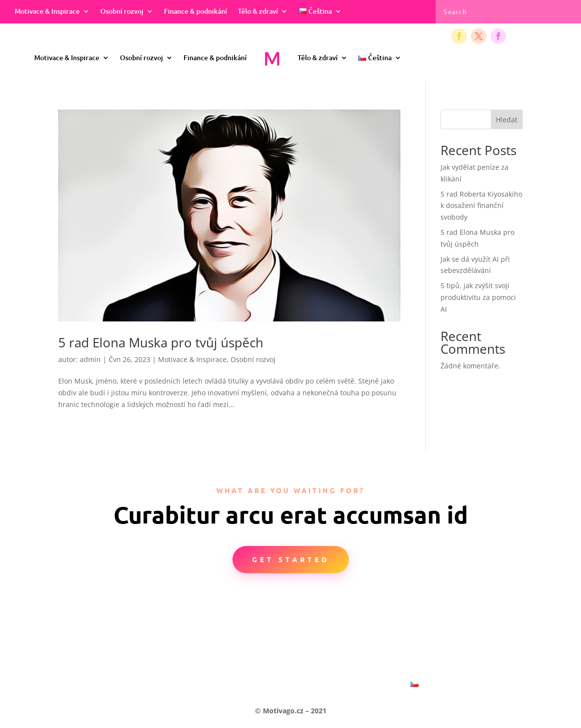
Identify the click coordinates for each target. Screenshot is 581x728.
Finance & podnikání (196, 12)
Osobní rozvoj (122, 12)
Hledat (507, 120)
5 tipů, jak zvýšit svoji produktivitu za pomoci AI (478, 297)
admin (90, 359)
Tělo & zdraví (258, 12)
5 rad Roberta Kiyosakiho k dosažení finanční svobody (481, 206)
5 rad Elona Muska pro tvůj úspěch (161, 342)
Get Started (291, 559)
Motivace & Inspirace (47, 12)
